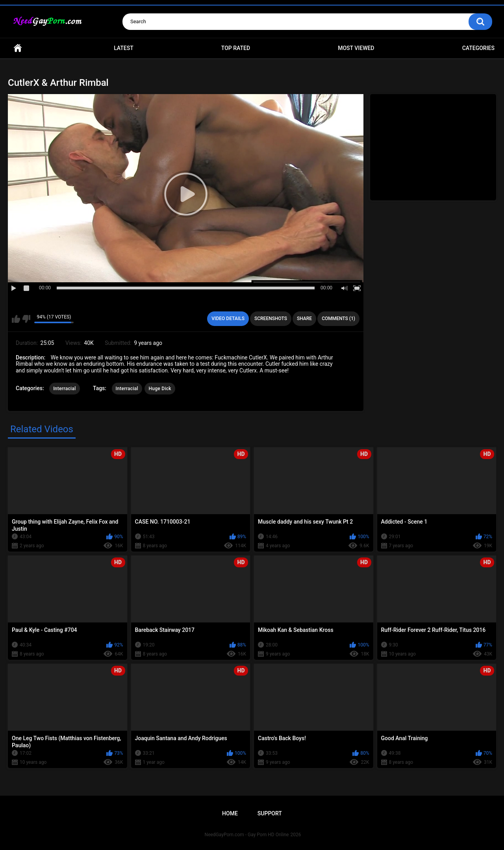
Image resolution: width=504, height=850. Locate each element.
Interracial (64, 389)
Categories (478, 48)
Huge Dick (160, 389)
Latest (124, 48)
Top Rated (236, 48)
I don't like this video (26, 319)
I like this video (16, 319)
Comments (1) (338, 319)
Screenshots (271, 319)
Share (304, 319)
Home (18, 48)
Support (270, 813)
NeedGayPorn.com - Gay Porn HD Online (247, 835)
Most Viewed (356, 48)
